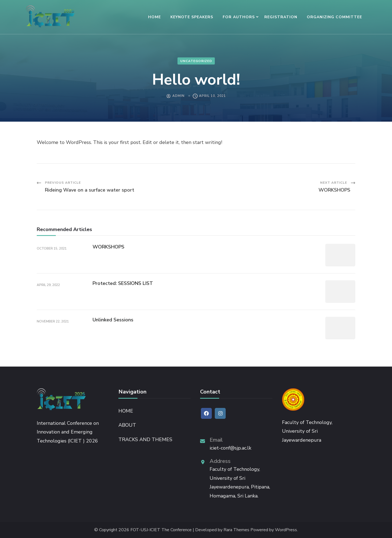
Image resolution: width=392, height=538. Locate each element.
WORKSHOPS (108, 247)
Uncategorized (196, 61)
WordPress (286, 530)
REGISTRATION (281, 17)
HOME (154, 17)
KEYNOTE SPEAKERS (192, 17)
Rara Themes (236, 530)
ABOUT (127, 425)
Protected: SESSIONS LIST (123, 283)
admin (178, 96)
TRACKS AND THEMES (145, 439)
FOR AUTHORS (239, 17)
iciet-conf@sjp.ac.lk (230, 448)
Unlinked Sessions (113, 320)
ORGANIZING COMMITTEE (334, 17)
